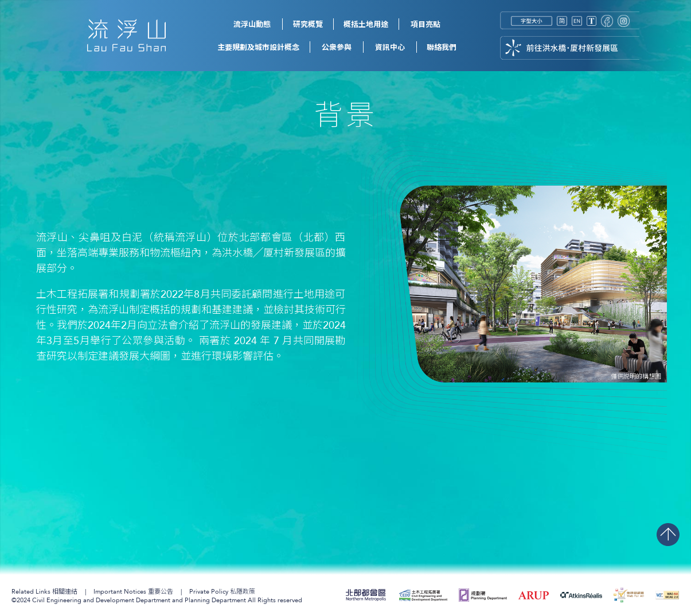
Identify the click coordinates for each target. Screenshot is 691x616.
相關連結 (44, 592)
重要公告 (133, 592)
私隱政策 (222, 592)
